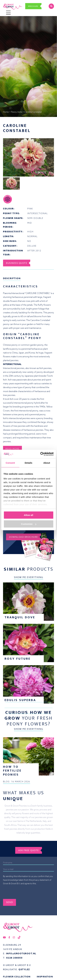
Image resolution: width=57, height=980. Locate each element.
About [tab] (47, 463)
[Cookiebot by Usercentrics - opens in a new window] (41, 454)
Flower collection (17, 977)
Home (6, 112)
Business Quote (17, 263)
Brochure (33, 6)
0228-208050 (14, 958)
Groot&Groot (10, 3)
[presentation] (26, 893)
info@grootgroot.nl (21, 954)
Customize (29, 524)
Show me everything (29, 577)
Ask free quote (29, 850)
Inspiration (45, 977)
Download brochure (24, 537)
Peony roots (16, 112)
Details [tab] (29, 463)
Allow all (28, 515)
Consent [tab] (10, 463)
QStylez (24, 970)
